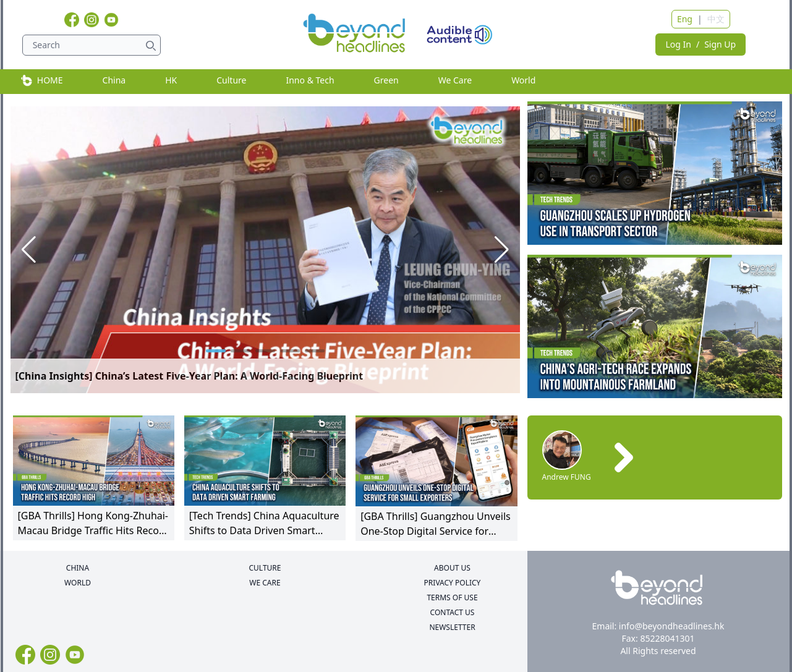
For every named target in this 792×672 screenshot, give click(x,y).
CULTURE (265, 568)
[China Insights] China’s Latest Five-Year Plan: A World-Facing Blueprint (189, 376)
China (114, 80)
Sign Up (720, 44)
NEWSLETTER (452, 627)
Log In (678, 44)
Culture (231, 80)
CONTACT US (453, 613)
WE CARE (265, 583)
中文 (716, 19)
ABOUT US (452, 568)
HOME (42, 80)
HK (171, 80)
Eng (685, 19)
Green (386, 80)
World (523, 80)
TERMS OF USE (452, 598)
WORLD (78, 583)
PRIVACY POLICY (453, 583)
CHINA (78, 568)
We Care (455, 80)
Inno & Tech (310, 80)
